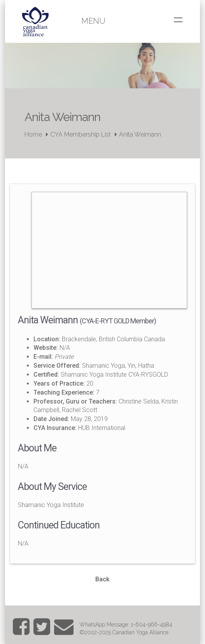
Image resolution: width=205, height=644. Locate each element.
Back (102, 579)
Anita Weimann (140, 134)
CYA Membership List (81, 134)
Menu (93, 21)
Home (33, 134)
